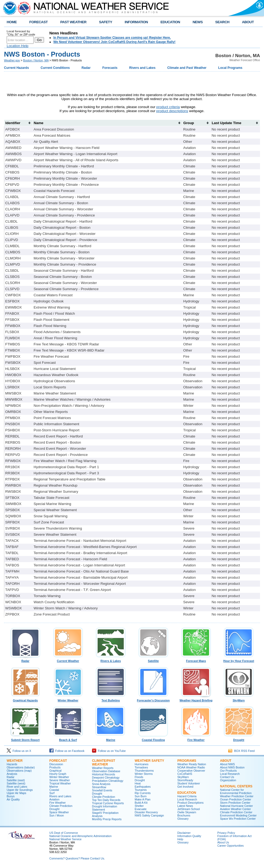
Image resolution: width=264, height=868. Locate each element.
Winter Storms (144, 774)
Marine (111, 739)
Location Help (18, 46)
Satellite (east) (16, 780)
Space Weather (59, 812)
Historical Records (103, 774)
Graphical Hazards (25, 699)
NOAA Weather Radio (191, 767)
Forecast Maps (196, 660)
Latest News (185, 806)
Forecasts (110, 68)
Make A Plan (143, 799)
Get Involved (185, 787)
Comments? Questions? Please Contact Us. (77, 858)
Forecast (58, 761)
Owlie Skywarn (187, 812)
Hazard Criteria (187, 796)
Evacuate (141, 809)
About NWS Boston (232, 767)
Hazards (12, 764)
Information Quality (189, 836)
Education (187, 793)
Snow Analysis (101, 784)
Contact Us (227, 777)
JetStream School (189, 809)
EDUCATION (170, 22)
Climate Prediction (61, 806)
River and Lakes (17, 787)
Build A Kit (141, 803)
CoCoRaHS (185, 774)
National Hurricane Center (236, 806)
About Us (223, 842)
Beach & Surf (68, 739)
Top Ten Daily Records (106, 800)
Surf (52, 793)
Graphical (55, 771)
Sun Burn (141, 796)
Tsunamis (141, 790)
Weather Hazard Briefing (196, 699)
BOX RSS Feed (241, 751)
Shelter (139, 806)
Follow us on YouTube (109, 751)
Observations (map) (19, 771)
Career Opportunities (231, 846)
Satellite (153, 660)
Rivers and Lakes (142, 68)
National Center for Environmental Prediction (236, 791)
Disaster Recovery (146, 812)
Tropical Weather (60, 783)
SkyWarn (239, 699)
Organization (228, 780)
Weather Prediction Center (237, 796)
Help (180, 839)
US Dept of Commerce (64, 833)
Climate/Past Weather (104, 763)
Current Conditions (55, 68)
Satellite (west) (16, 783)
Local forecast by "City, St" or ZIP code (21, 33)
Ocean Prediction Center (236, 799)
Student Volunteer (189, 783)
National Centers (236, 786)
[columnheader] (18, 123)
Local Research (187, 799)
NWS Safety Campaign (149, 815)
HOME (12, 22)
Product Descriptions (190, 803)
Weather (15, 761)
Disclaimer (184, 833)
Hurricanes (142, 764)
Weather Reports (103, 768)
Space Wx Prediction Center (238, 819)
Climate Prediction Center (236, 812)
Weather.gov (12, 60)
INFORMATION (136, 22)
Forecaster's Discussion (153, 699)
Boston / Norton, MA (36, 60)
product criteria (168, 107)
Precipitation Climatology (108, 781)
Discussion (56, 764)
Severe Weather (60, 780)
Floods (139, 777)
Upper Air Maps (16, 793)
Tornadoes (141, 767)
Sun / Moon (57, 815)
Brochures (184, 815)
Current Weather (68, 660)
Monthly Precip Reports (107, 819)
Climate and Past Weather (187, 68)
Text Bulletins (111, 699)
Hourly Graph (58, 774)
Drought (239, 739)
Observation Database (106, 771)
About (226, 761)
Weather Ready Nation (192, 764)
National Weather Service (65, 839)
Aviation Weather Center (235, 809)
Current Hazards (16, 68)
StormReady (185, 780)
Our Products (228, 771)
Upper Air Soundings (20, 790)
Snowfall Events (102, 790)
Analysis (12, 774)
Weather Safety (149, 761)
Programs (187, 761)
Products (55, 767)
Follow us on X (19, 751)
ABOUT (248, 22)
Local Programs (230, 68)
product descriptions (172, 111)
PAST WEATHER (73, 22)
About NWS (227, 764)
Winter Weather (68, 699)
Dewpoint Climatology (106, 778)
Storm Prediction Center (235, 803)
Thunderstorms (144, 771)
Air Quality (13, 799)
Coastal (54, 790)
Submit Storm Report (25, 739)
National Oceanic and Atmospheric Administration (80, 836)
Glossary (183, 819)
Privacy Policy (226, 833)
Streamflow (99, 787)
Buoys (11, 796)
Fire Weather (196, 739)
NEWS (198, 22)
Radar (86, 68)
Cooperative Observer (191, 771)
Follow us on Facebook (67, 751)
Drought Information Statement (105, 808)
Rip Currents (143, 793)
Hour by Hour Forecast (239, 660)
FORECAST (39, 22)
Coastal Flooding (153, 739)
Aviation (54, 799)
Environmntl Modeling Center (238, 815)
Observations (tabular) (21, 767)
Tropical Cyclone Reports (108, 803)
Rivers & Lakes (111, 660)
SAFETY (105, 22)
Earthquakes (143, 787)
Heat (138, 783)
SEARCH (222, 22)
